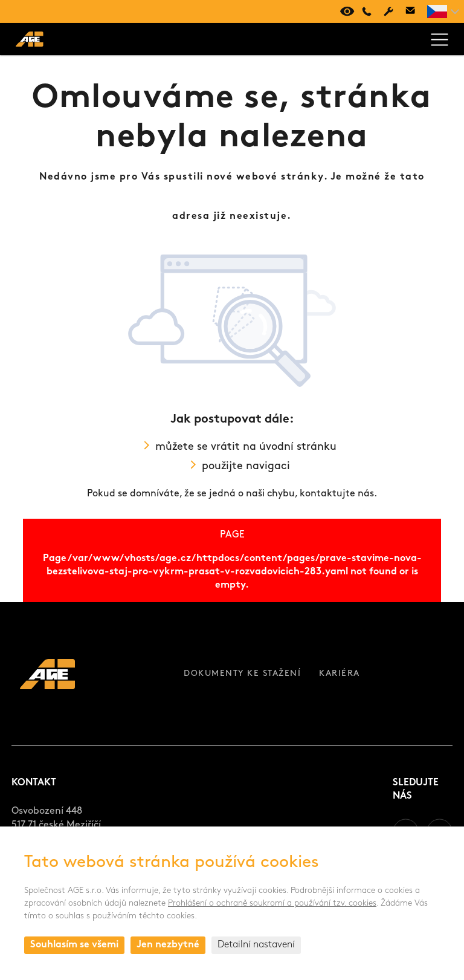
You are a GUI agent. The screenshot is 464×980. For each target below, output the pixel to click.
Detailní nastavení (256, 945)
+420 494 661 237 (367, 11)
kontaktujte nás (337, 494)
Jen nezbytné (168, 945)
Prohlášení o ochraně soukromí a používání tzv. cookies (272, 904)
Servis (388, 11)
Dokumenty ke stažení (242, 674)
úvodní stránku (298, 447)
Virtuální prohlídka (345, 11)
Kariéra (340, 674)
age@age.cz (410, 11)
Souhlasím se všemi (74, 945)
